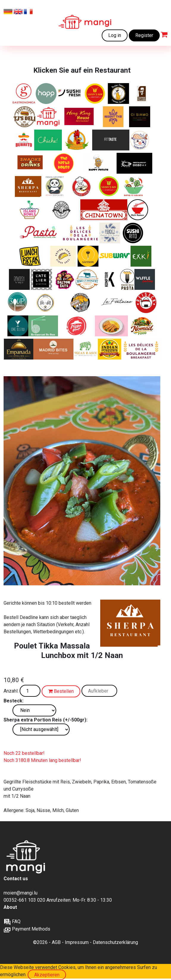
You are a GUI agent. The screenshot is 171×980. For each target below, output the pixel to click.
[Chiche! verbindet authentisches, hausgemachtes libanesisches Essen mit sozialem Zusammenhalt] (48, 140)
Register (144, 35)
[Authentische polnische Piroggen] (110, 233)
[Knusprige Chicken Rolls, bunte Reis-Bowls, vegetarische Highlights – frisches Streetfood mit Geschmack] (45, 303)
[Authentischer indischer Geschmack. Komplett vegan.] (85, 349)
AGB (56, 942)
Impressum (77, 942)
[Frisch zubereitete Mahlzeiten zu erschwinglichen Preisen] (48, 117)
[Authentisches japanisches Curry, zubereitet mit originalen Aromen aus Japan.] (111, 326)
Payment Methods (27, 929)
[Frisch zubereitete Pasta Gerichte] (64, 163)
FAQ (12, 921)
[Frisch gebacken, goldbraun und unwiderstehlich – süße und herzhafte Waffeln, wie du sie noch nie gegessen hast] (145, 279)
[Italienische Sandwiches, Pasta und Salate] (24, 94)
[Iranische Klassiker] (118, 94)
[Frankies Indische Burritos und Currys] (110, 349)
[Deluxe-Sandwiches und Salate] (25, 117)
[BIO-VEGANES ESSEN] (19, 279)
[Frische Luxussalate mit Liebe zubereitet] (134, 186)
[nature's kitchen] (141, 256)
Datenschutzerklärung (115, 942)
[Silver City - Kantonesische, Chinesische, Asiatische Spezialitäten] (83, 186)
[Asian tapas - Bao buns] (63, 256)
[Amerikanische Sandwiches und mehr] (65, 279)
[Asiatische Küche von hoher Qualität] (55, 186)
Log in (115, 35)
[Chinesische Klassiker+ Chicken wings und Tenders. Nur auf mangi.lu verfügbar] (95, 94)
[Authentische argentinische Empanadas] (19, 349)
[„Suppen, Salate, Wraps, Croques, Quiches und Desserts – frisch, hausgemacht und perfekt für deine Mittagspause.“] (18, 303)
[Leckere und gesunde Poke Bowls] (30, 210)
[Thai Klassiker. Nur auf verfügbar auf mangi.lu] (114, 117)
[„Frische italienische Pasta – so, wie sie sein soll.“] (127, 279)
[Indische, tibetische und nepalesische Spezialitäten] (28, 186)
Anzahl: (11, 691)
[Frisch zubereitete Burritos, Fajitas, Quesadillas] (24, 140)
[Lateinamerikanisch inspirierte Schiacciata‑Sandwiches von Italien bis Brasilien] (81, 303)
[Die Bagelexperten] (62, 210)
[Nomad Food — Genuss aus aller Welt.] (142, 326)
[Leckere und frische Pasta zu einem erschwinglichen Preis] (40, 233)
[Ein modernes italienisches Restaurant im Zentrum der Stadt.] (140, 117)
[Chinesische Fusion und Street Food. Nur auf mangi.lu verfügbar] (109, 186)
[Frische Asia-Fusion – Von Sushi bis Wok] (18, 326)
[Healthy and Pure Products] (46, 94)
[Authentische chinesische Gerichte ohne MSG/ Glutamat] (134, 163)
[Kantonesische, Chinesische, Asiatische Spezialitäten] (80, 117)
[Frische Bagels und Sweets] (142, 94)
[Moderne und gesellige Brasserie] (110, 279)
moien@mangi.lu (21, 893)
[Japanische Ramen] (138, 210)
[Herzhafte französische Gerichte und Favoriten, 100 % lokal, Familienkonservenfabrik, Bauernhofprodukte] (87, 279)
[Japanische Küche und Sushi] (140, 140)
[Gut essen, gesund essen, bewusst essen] (42, 279)
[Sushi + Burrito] (133, 233)
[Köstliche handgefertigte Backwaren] (81, 233)
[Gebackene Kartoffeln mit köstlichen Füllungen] (98, 163)
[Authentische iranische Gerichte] (88, 256)
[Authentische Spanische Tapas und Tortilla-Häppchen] (53, 349)
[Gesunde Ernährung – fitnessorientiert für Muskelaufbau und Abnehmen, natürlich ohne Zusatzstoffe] (111, 140)
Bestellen (61, 691)
